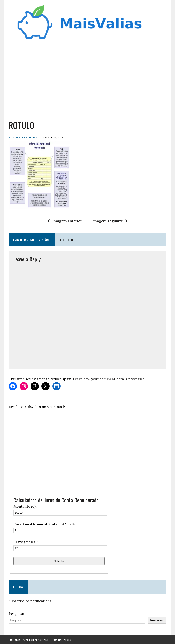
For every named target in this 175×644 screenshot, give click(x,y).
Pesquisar (17, 613)
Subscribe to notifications (30, 601)
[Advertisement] (88, 78)
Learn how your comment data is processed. (109, 379)
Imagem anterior (65, 221)
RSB (36, 137)
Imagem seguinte (110, 221)
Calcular (59, 561)
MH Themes (65, 640)
